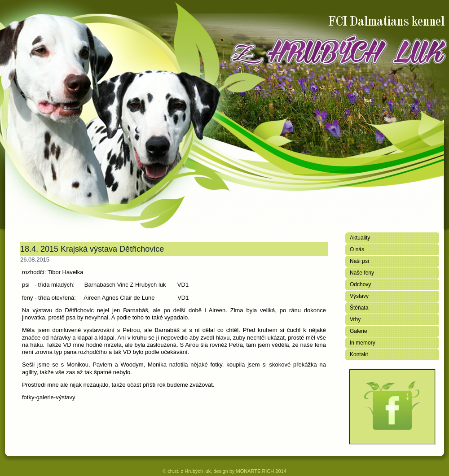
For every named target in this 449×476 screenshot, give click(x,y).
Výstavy (359, 296)
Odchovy (360, 284)
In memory (363, 343)
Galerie (359, 331)
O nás (357, 249)
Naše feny (362, 273)
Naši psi (359, 261)
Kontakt (359, 354)
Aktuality (360, 238)
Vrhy (355, 319)
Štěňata (359, 308)
